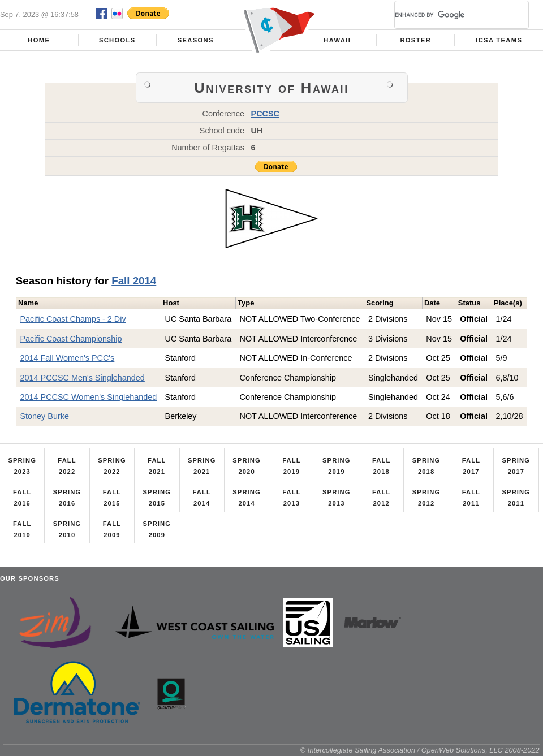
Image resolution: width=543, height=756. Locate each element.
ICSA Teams (499, 40)
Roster (415, 40)
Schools (117, 40)
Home (39, 40)
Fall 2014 (134, 281)
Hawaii (337, 40)
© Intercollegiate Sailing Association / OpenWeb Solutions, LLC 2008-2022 (420, 750)
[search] (448, 15)
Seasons (196, 40)
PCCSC (265, 114)
